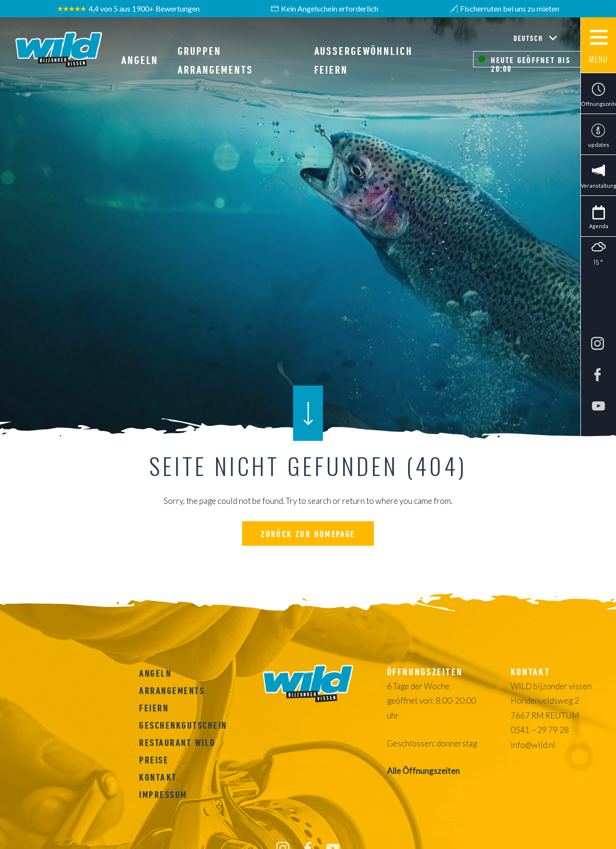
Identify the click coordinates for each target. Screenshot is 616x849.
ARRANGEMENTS (172, 691)
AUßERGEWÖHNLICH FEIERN (364, 60)
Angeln (140, 60)
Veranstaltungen (598, 186)
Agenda (599, 226)
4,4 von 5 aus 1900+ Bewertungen (128, 9)
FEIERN (154, 708)
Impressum (163, 795)
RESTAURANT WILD (177, 743)
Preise (154, 760)
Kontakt (158, 777)
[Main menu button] (598, 45)
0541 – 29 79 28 (540, 730)
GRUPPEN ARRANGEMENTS (215, 60)
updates (599, 145)
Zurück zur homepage (308, 534)
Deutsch (529, 38)
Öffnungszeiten (598, 104)
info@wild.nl (533, 745)
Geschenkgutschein (183, 725)
